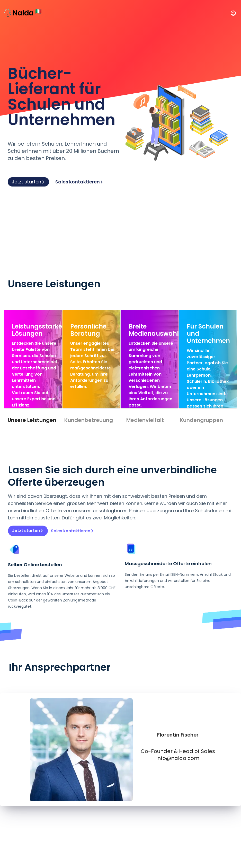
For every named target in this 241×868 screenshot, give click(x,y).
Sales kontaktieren (79, 182)
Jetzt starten (28, 182)
